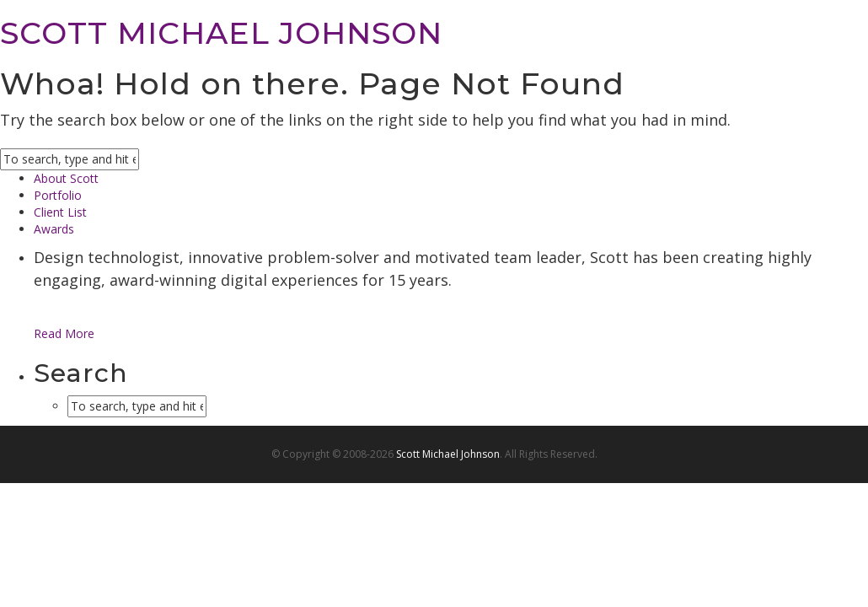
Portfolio (58, 195)
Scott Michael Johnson (448, 454)
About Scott (66, 178)
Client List (60, 212)
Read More (64, 333)
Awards (54, 229)
